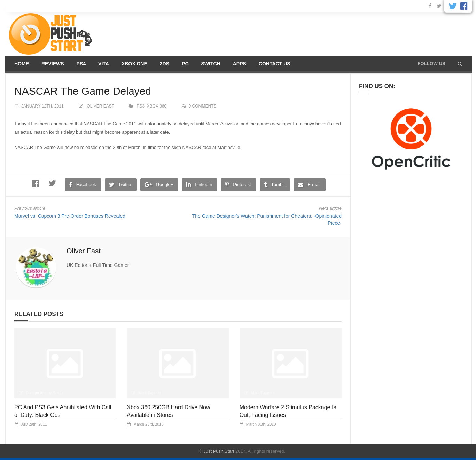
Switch (211, 64)
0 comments (203, 106)
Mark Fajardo (150, 393)
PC (185, 64)
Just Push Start (219, 451)
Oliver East (100, 106)
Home (22, 64)
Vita (104, 64)
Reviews (53, 64)
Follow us (431, 64)
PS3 (141, 106)
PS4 (81, 64)
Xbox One (134, 64)
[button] (460, 64)
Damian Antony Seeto (44, 393)
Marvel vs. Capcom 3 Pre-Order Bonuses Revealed (70, 216)
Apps (240, 64)
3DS (165, 64)
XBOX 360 (157, 106)
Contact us (275, 64)
